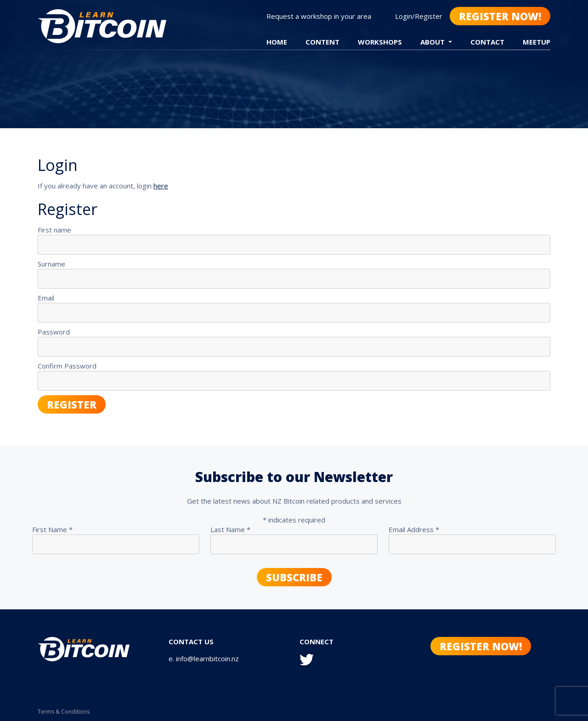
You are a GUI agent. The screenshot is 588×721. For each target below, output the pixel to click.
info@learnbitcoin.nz (207, 659)
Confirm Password (67, 366)
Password (54, 332)
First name (54, 230)
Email (46, 298)
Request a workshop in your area (319, 16)
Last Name (230, 529)
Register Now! (500, 16)
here (161, 186)
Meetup (537, 42)
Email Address (414, 529)
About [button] (433, 42)
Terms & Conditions (64, 712)
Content (322, 42)
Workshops (380, 42)
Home (277, 42)
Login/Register (419, 16)
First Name (52, 529)
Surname (51, 264)
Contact (487, 42)
